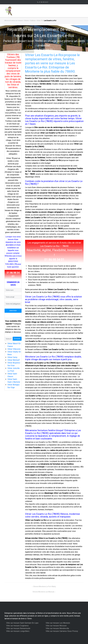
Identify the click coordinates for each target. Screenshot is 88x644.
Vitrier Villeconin (14, 349)
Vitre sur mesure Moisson (56, 626)
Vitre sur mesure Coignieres (17, 626)
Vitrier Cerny (12, 357)
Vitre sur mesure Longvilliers (18, 631)
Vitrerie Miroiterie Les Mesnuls (43, 592)
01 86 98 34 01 (44, 2)
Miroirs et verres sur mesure (14, 21)
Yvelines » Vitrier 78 (36, 21)
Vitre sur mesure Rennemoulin (18, 628)
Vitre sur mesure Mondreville (57, 628)
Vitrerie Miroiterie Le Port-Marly (45, 587)
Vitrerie (26, 21)
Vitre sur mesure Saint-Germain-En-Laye (22, 623)
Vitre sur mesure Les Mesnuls (58, 623)
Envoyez (17, 339)
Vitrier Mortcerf (14, 360)
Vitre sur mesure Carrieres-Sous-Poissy (62, 631)
